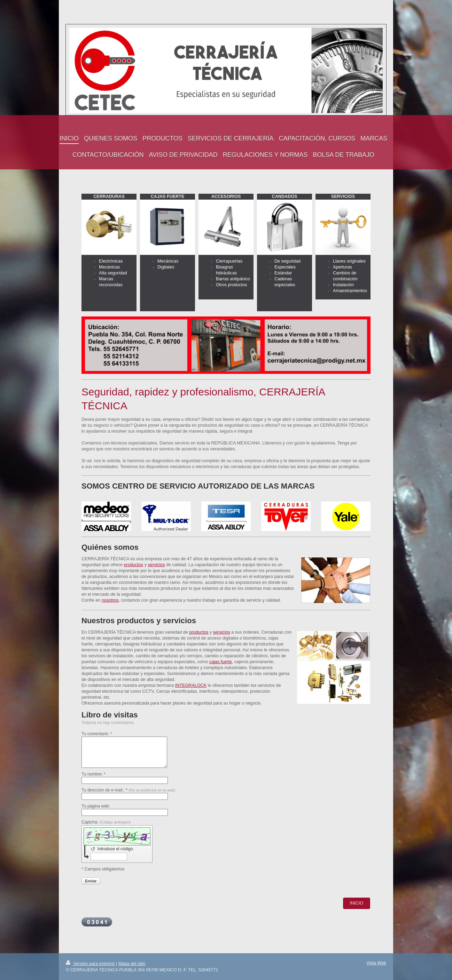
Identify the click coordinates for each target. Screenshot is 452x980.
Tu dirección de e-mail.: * (128, 790)
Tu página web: (96, 806)
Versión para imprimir (91, 964)
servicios (156, 565)
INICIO (357, 903)
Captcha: (106, 822)
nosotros (110, 600)
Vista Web (376, 963)
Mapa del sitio (132, 964)
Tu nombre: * (93, 774)
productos (134, 565)
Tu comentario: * (97, 734)
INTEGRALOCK (191, 685)
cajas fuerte (221, 662)
